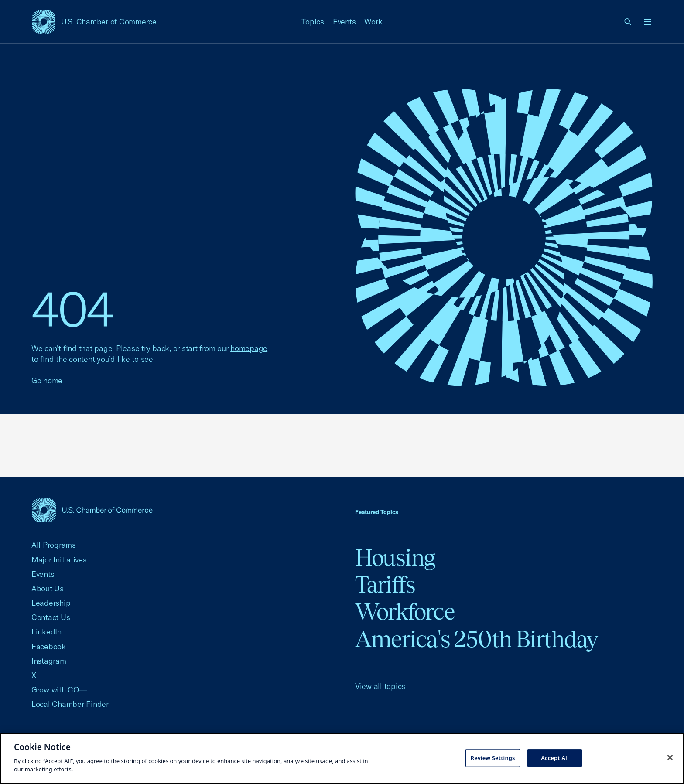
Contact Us (51, 617)
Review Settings (493, 757)
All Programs (54, 545)
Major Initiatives (59, 560)
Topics (313, 22)
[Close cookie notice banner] (670, 757)
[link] (628, 22)
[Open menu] (647, 22)
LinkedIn (46, 632)
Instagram (49, 661)
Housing (395, 557)
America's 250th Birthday (477, 639)
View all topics (380, 686)
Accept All (555, 757)
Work (373, 22)
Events (344, 22)
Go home (47, 380)
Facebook (49, 646)
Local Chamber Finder (70, 704)
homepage (249, 348)
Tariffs (385, 585)
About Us (48, 588)
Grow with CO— (59, 690)
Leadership (51, 603)
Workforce (405, 612)
